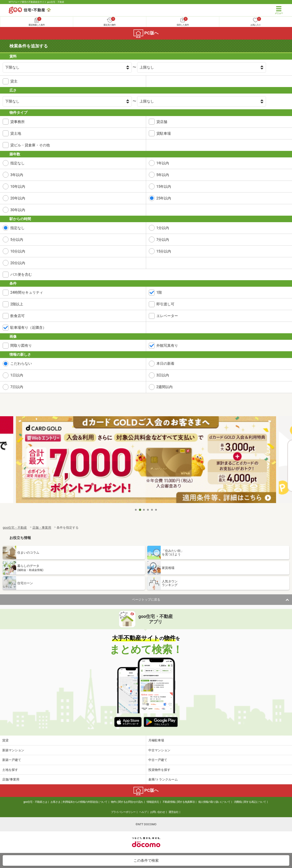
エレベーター (167, 316)
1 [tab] (136, 510)
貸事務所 (18, 122)
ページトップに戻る (146, 600)
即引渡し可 (165, 304)
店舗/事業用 (11, 779)
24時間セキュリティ (27, 292)
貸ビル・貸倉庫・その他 (30, 145)
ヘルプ (143, 812)
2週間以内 (165, 387)
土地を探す (10, 770)
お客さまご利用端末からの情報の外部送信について (79, 802)
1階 (159, 292)
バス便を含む (21, 274)
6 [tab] (156, 510)
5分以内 (17, 240)
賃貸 (5, 740)
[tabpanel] (146, 461)
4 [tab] (148, 510)
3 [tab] (144, 510)
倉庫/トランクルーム (163, 779)
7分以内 (163, 240)
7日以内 (17, 387)
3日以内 (163, 375)
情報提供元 (153, 802)
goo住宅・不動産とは (35, 802)
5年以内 (163, 175)
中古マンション (159, 750)
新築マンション (13, 750)
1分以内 (163, 228)
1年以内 (163, 163)
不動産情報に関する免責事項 (179, 802)
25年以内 (164, 198)
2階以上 (17, 304)
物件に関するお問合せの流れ (127, 802)
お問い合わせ (158, 812)
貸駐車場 (164, 133)
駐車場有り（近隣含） (28, 328)
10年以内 (18, 187)
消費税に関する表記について (250, 802)
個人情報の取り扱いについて (214, 802)
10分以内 (18, 251)
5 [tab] (152, 510)
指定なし (18, 163)
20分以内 (18, 263)
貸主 (14, 81)
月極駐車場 (156, 740)
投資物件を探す (159, 770)
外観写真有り (167, 346)
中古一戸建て (158, 760)
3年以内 (17, 175)
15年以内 (164, 187)
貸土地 (16, 133)
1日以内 (17, 375)
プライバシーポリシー (123, 812)
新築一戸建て (12, 760)
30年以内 (18, 210)
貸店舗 (162, 122)
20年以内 (18, 198)
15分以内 (164, 251)
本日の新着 (165, 364)
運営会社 (173, 812)
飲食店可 (18, 316)
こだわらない (21, 364)
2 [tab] (140, 510)
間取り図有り (21, 346)
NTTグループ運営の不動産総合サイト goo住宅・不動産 (36, 2)
